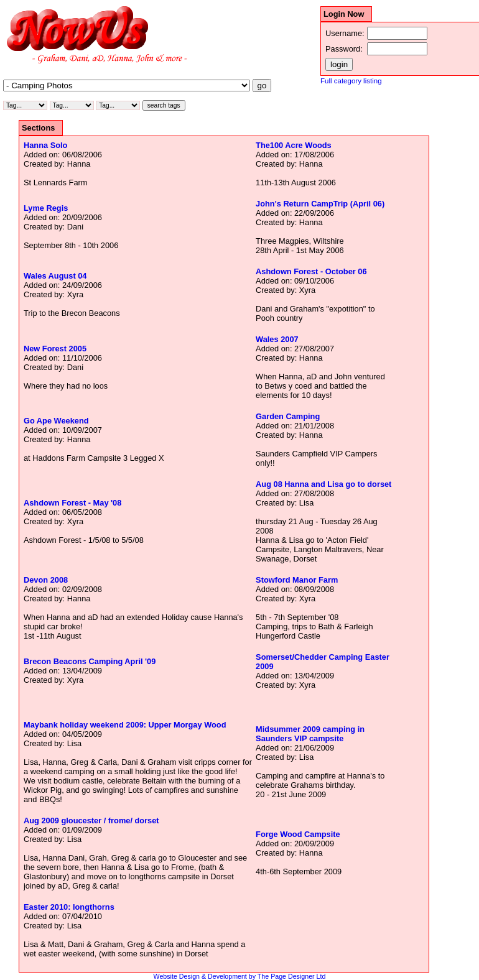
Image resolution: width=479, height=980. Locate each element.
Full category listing (351, 81)
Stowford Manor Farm (297, 580)
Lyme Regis (46, 208)
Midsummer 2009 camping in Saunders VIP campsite (310, 734)
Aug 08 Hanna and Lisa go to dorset (323, 484)
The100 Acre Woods (294, 145)
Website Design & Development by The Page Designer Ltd (240, 976)
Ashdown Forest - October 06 (311, 271)
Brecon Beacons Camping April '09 (90, 661)
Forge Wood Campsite (298, 834)
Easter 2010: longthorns (69, 907)
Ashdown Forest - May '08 (72, 503)
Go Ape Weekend (56, 421)
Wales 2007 (277, 339)
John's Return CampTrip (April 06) (320, 204)
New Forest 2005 (55, 349)
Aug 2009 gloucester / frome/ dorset (91, 821)
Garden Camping (288, 416)
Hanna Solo (45, 145)
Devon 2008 (46, 580)
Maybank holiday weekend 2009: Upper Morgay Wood (125, 725)
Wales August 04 (55, 276)
